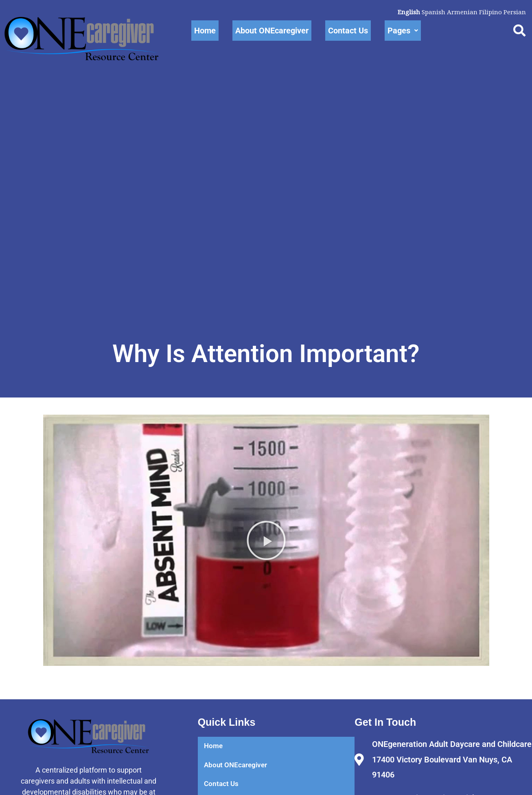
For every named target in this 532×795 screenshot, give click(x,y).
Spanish (430, 12)
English (405, 12)
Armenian (460, 12)
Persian (514, 12)
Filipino (489, 12)
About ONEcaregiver (272, 31)
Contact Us (348, 31)
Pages (403, 31)
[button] (266, 564)
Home (205, 31)
